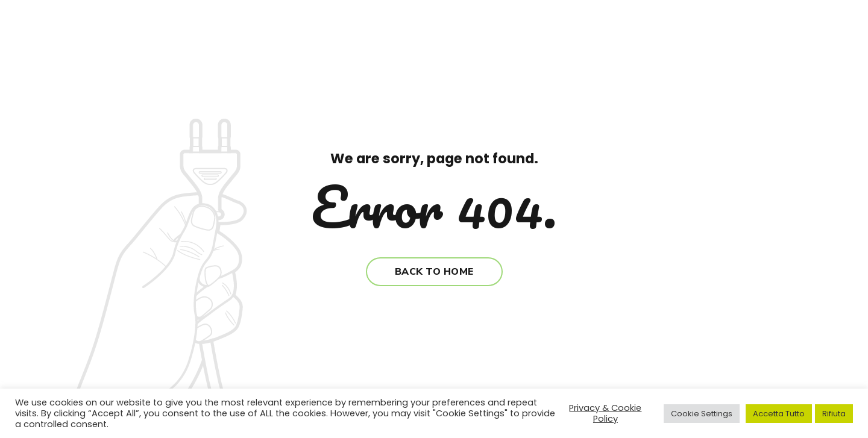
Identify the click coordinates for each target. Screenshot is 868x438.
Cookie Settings (702, 414)
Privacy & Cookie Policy (605, 413)
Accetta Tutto (779, 414)
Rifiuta (834, 414)
